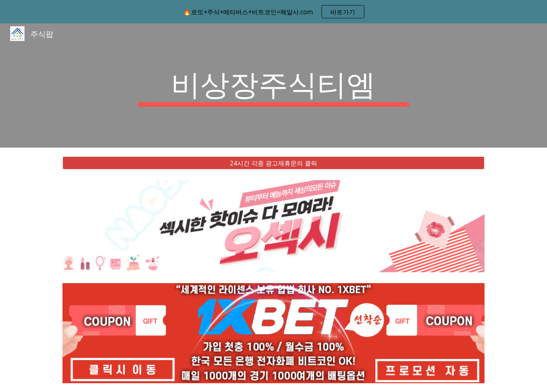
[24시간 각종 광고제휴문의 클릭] (273, 163)
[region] (273, 12)
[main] (274, 85)
